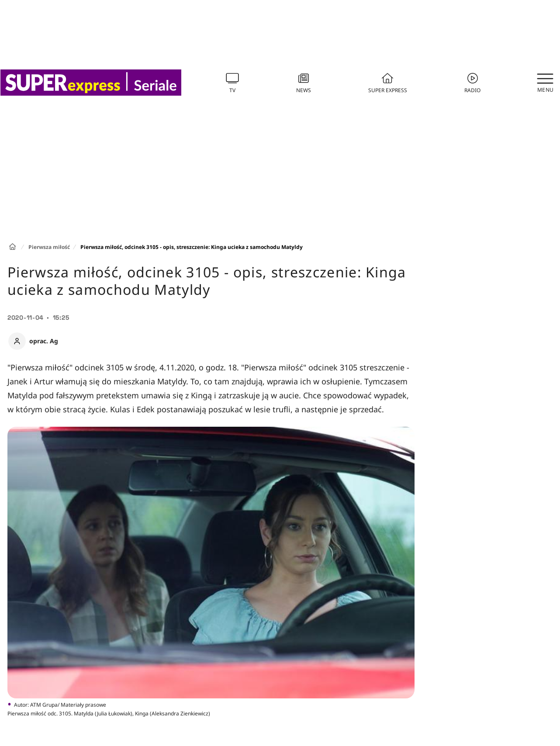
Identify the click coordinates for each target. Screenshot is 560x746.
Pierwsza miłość (49, 247)
